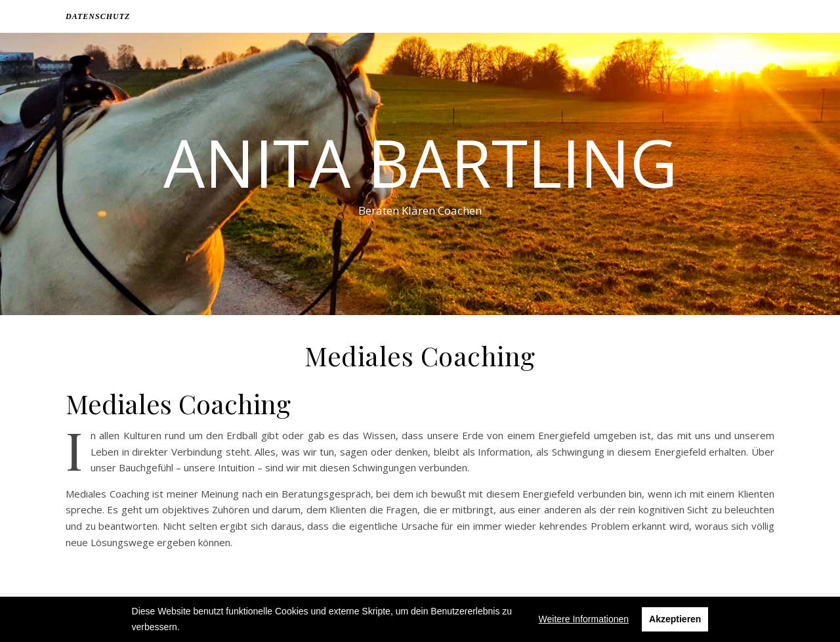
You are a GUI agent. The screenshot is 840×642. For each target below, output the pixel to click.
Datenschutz (98, 16)
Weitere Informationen (584, 619)
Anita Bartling (420, 162)
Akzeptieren (675, 619)
